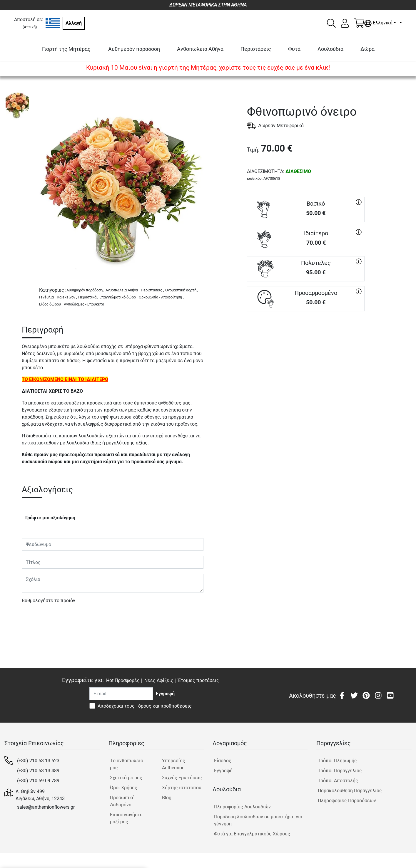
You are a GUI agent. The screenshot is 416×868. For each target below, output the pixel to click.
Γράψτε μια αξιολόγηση (50, 518)
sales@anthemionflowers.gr (46, 807)
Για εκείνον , (67, 297)
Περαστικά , (88, 297)
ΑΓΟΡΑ (306, 332)
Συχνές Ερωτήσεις (182, 778)
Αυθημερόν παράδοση (134, 49)
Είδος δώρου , (51, 304)
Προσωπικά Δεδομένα (122, 801)
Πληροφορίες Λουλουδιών (242, 807)
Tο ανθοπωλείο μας (127, 764)
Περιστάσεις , (152, 290)
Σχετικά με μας (126, 778)
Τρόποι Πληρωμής (337, 761)
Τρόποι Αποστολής (338, 781)
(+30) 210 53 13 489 (38, 771)
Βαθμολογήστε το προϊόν (49, 601)
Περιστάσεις (256, 49)
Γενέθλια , (47, 297)
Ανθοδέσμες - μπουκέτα (84, 304)
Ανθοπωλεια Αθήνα (200, 49)
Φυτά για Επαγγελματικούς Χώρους (252, 834)
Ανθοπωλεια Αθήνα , (123, 290)
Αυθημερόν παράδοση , (85, 290)
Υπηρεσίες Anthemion (174, 764)
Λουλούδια (330, 49)
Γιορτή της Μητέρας (66, 49)
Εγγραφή (223, 771)
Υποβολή (34, 618)
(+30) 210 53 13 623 (38, 761)
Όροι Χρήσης (124, 788)
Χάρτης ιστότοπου (182, 788)
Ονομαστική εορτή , (182, 290)
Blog (167, 798)
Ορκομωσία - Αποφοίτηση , (161, 297)
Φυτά (294, 49)
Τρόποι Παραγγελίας (340, 771)
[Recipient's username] (121, 694)
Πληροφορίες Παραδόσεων (347, 801)
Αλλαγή (74, 23)
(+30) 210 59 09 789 (38, 781)
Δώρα (367, 49)
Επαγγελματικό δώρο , (118, 297)
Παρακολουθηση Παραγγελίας (350, 791)
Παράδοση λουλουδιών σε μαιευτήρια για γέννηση (258, 820)
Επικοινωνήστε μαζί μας (126, 818)
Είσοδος (223, 761)
